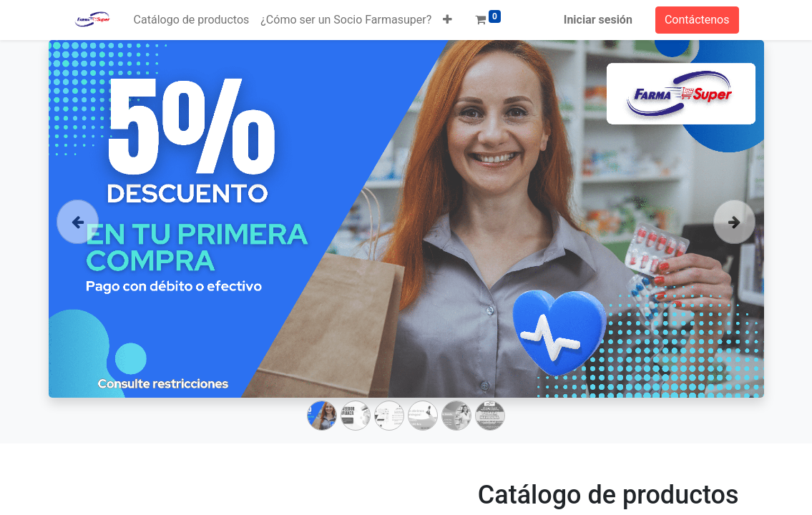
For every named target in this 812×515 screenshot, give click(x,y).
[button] (447, 20)
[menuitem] (192, 20)
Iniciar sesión (598, 20)
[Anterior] (77, 242)
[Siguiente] (735, 242)
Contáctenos (697, 20)
